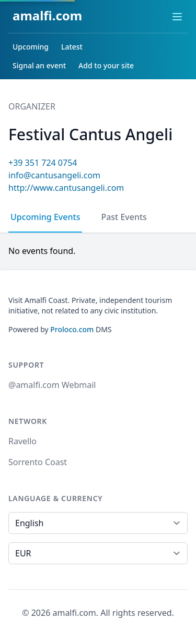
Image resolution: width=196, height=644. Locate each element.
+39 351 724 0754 (43, 163)
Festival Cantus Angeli (90, 134)
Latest (72, 47)
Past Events (124, 217)
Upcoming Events (45, 217)
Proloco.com (72, 329)
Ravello (22, 441)
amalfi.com (47, 15)
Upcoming (31, 47)
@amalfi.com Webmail (52, 385)
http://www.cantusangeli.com (66, 188)
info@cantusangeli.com (54, 175)
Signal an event (39, 65)
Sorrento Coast (38, 462)
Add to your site (106, 65)
